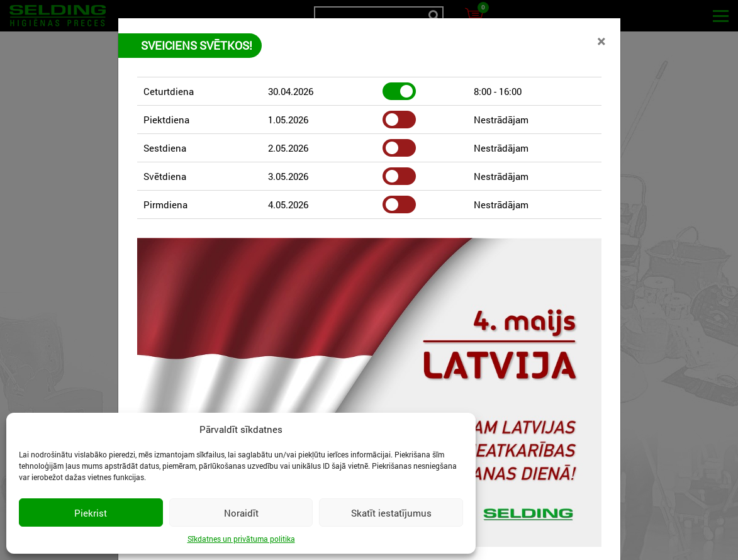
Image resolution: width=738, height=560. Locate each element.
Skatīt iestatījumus (391, 513)
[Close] (601, 41)
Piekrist (91, 513)
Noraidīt (241, 513)
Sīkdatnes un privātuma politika (241, 539)
